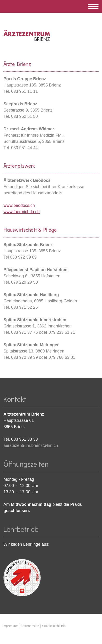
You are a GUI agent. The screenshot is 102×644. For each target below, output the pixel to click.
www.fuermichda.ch (22, 212)
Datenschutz (30, 626)
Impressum (10, 626)
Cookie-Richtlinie (54, 626)
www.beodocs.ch (19, 205)
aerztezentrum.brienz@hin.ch (31, 445)
